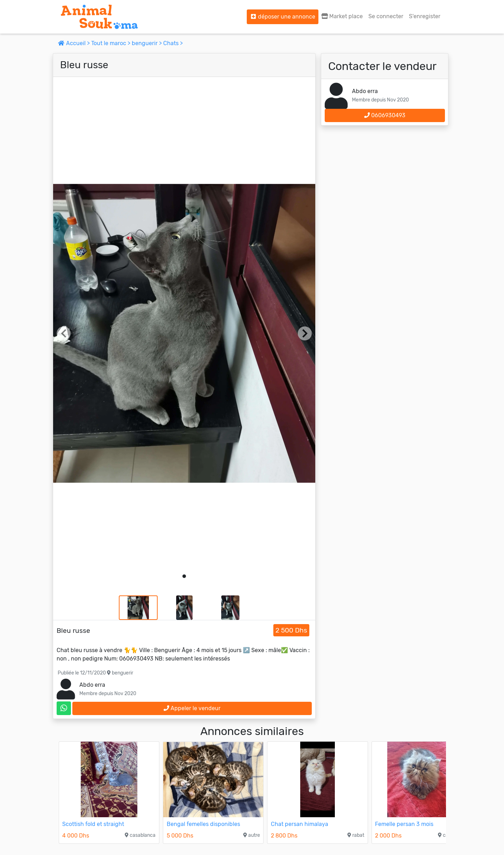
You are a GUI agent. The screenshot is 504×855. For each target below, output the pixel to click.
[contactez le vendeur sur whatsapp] (64, 708)
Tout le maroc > (111, 43)
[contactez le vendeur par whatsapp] (64, 708)
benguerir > (147, 43)
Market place (342, 16)
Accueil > (75, 43)
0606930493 (385, 115)
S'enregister (425, 16)
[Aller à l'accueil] (99, 17)
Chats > (173, 43)
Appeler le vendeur (192, 708)
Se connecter (386, 16)
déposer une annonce (283, 17)
